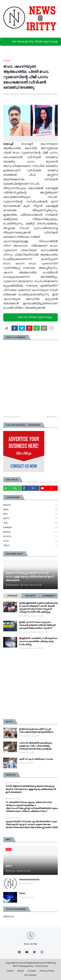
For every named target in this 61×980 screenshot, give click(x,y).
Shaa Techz (42, 966)
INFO (30, 514)
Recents (30, 596)
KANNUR (30, 528)
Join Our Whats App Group (31, 317)
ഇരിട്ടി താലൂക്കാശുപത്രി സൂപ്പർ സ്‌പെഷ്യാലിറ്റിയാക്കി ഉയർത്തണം (36, 731)
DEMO (22, 893)
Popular (12, 596)
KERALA (30, 532)
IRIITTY (30, 519)
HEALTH (30, 505)
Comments (49, 596)
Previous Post (12, 417)
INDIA (30, 510)
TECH (30, 541)
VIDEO (30, 545)
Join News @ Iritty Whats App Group (31, 41)
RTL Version (30, 975)
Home (7, 61)
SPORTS (30, 537)
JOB (30, 523)
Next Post (51, 417)
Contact (32, 971)
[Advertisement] (30, 685)
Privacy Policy (47, 971)
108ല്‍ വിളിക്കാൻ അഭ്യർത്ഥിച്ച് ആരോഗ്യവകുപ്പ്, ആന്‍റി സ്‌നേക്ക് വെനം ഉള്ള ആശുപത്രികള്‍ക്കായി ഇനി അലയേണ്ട (30, 575)
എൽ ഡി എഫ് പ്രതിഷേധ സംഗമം (36, 759)
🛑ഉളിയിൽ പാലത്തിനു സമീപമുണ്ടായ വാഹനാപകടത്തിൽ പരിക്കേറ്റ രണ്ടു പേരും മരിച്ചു (38, 641)
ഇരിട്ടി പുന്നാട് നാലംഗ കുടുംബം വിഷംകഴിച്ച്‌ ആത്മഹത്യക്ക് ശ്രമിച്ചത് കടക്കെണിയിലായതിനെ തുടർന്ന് (37, 625)
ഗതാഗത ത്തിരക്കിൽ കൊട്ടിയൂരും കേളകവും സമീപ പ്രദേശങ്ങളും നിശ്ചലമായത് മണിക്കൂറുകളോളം (36, 746)
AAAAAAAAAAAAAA (29, 880)
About (20, 971)
